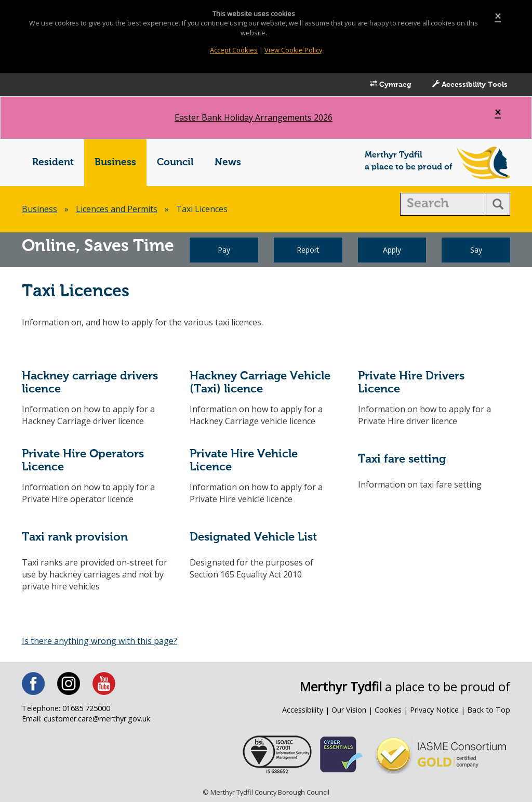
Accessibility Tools (470, 84)
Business (115, 162)
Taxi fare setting (402, 459)
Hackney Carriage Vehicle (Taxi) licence (260, 383)
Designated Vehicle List (253, 537)
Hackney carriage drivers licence (90, 383)
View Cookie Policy (293, 50)
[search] (443, 204)
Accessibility (303, 710)
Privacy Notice (434, 710)
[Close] (498, 16)
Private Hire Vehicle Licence (244, 461)
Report (308, 250)
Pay (224, 250)
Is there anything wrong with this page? (99, 641)
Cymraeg (391, 84)
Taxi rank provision (75, 537)
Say (476, 250)
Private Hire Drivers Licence (411, 383)
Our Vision (349, 710)
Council (175, 162)
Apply (392, 250)
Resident (53, 162)
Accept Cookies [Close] (234, 50)
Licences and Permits (117, 209)
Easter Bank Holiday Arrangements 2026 (254, 117)
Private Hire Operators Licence (83, 461)
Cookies (388, 710)
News (228, 162)
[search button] (498, 204)
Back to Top (489, 710)
